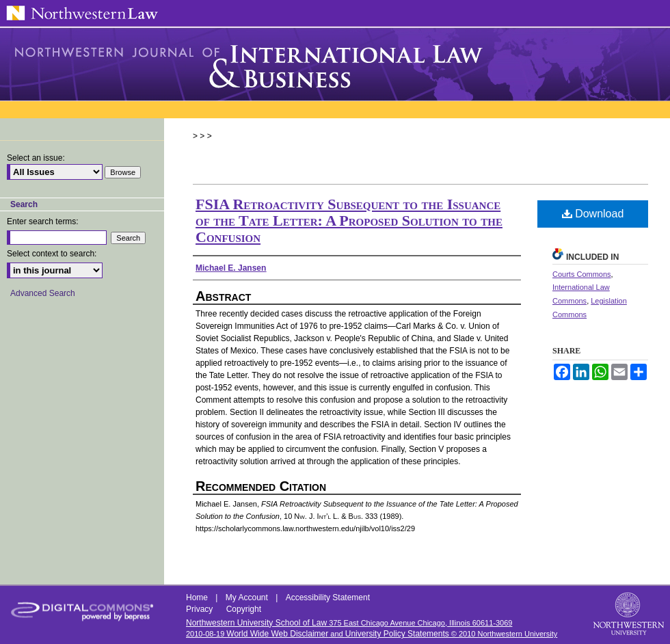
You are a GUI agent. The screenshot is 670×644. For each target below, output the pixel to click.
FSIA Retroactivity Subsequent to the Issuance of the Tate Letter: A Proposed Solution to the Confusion (349, 220)
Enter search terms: (43, 222)
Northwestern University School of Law (256, 623)
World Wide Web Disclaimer (277, 634)
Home (198, 598)
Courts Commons (582, 274)
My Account (248, 598)
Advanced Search (43, 293)
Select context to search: (52, 254)
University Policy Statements (397, 634)
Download (593, 214)
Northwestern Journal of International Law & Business (335, 64)
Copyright (244, 609)
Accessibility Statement (328, 598)
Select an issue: (36, 158)
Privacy (201, 609)
